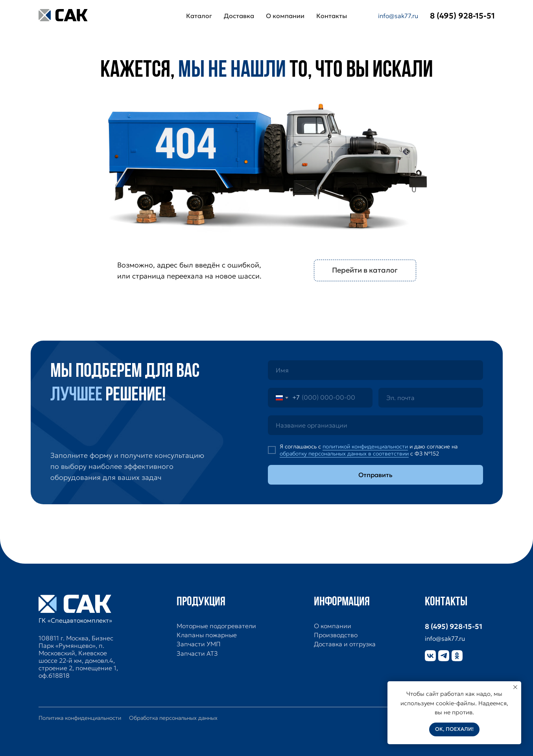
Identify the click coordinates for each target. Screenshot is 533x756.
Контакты (332, 16)
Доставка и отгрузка (345, 644)
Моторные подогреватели (216, 626)
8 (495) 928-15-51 (454, 626)
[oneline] (375, 425)
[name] (375, 370)
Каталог (199, 16)
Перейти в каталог (365, 270)
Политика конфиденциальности (80, 718)
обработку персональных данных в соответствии (344, 454)
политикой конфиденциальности (365, 446)
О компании (285, 16)
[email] (431, 398)
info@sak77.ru (398, 16)
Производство (336, 635)
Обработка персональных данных (173, 718)
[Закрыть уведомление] (515, 687)
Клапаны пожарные (207, 635)
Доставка (239, 16)
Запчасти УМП (199, 644)
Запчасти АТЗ (197, 654)
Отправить (375, 475)
